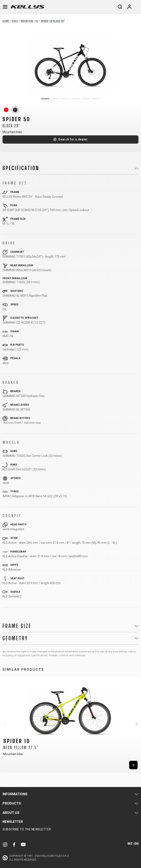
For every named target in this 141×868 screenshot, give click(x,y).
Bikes (15, 21)
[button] (5, 724)
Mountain (27, 21)
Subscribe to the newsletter (27, 829)
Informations (15, 794)
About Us (11, 813)
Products (12, 803)
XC (37, 21)
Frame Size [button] (17, 626)
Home (6, 21)
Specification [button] (21, 168)
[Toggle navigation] (5, 7)
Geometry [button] (15, 638)
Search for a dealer (73, 139)
